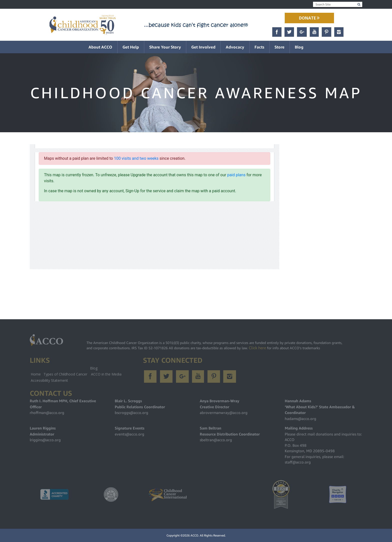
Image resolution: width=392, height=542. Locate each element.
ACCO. (195, 535)
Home (36, 374)
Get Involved (203, 47)
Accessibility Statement (49, 380)
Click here (257, 348)
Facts (259, 47)
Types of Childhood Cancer (65, 374)
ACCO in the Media (106, 374)
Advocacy (235, 47)
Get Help (131, 47)
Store (279, 47)
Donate (309, 18)
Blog (299, 47)
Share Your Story (165, 47)
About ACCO (100, 47)
